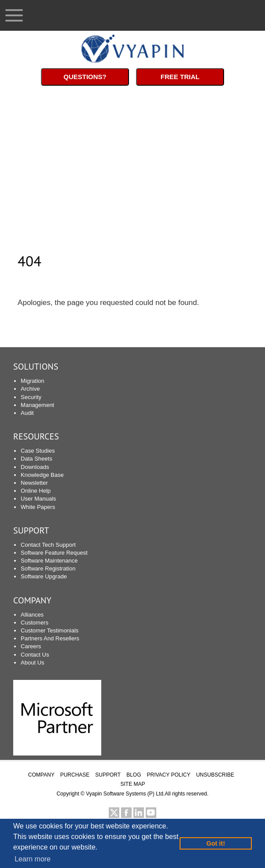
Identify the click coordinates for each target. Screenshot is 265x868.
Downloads (35, 467)
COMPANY (41, 775)
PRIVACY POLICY (169, 775)
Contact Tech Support (48, 545)
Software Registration (48, 568)
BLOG (134, 775)
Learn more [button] (33, 859)
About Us (32, 663)
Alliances (32, 615)
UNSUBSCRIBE (215, 775)
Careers (31, 646)
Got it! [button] (216, 843)
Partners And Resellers (50, 638)
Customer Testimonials (50, 630)
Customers (35, 623)
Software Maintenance (49, 561)
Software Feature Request (54, 553)
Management (37, 405)
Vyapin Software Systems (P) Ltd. (125, 794)
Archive (30, 389)
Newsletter (34, 483)
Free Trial (180, 77)
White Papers (38, 507)
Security (31, 397)
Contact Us (35, 655)
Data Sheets (37, 459)
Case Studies (38, 451)
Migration (32, 381)
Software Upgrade (44, 576)
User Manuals (38, 499)
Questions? (85, 77)
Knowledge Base (42, 475)
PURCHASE (75, 775)
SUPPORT (31, 530)
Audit (27, 413)
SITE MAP (132, 784)
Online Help (36, 491)
